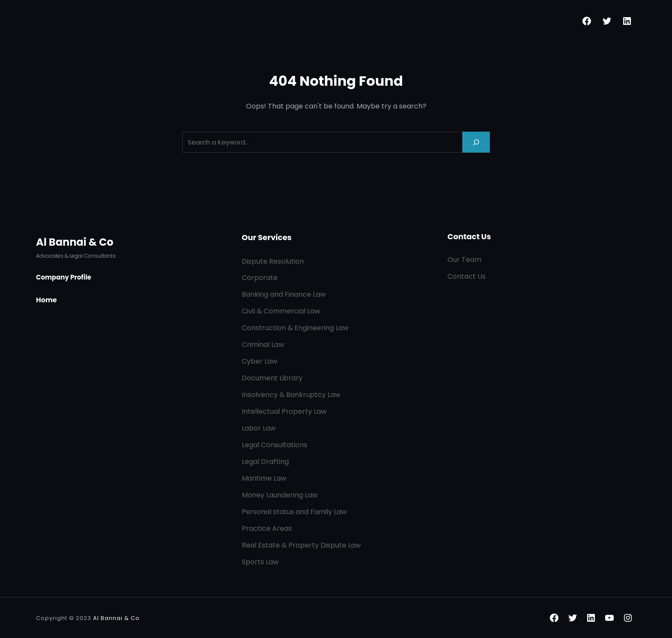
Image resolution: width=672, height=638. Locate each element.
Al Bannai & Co (75, 242)
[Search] (476, 142)
